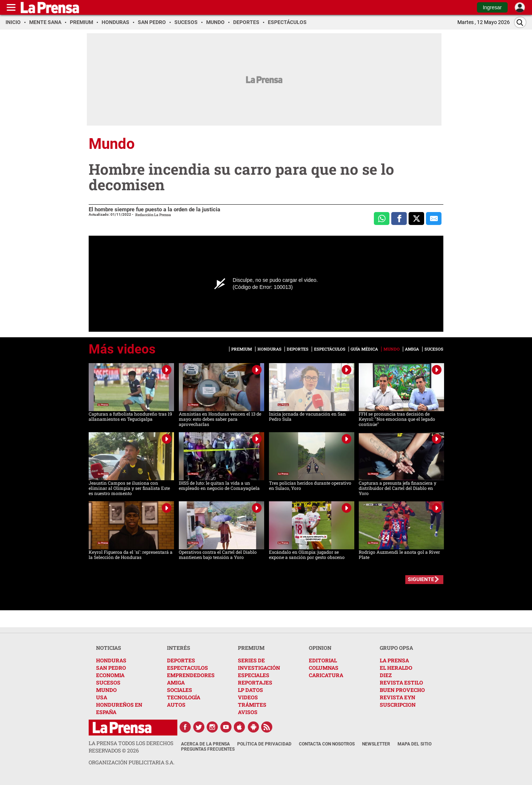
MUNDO (106, 690)
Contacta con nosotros (327, 744)
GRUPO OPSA (396, 648)
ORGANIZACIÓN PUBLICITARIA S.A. (132, 762)
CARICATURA (326, 675)
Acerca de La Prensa (205, 744)
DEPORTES (181, 660)
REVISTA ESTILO (401, 682)
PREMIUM (251, 648)
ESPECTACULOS (187, 668)
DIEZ (386, 675)
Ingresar (492, 7)
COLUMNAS (324, 668)
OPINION (320, 648)
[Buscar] (520, 22)
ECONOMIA (110, 675)
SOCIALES (180, 690)
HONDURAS (111, 660)
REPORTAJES (255, 682)
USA (102, 697)
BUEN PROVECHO (402, 690)
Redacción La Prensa (153, 215)
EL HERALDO (396, 668)
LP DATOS (250, 690)
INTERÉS (179, 648)
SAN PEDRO (111, 668)
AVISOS (248, 712)
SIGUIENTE (421, 579)
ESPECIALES (254, 675)
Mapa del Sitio (415, 744)
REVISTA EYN (398, 697)
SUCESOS (108, 682)
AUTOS (176, 705)
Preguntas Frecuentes (208, 749)
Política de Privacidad (264, 744)
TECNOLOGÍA (184, 697)
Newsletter (376, 744)
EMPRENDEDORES (191, 675)
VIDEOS (248, 697)
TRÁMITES (252, 705)
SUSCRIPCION (398, 705)
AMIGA (176, 682)
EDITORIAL (323, 660)
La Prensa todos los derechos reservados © (131, 747)
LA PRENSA (394, 660)
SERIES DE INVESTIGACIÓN (259, 664)
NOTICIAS (109, 648)
